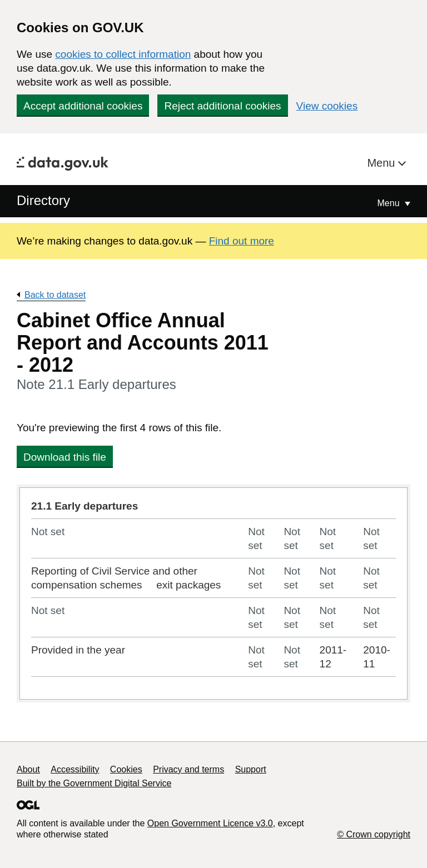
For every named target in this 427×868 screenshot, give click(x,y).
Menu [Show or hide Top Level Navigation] (390, 203)
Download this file (65, 457)
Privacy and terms (188, 769)
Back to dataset (55, 295)
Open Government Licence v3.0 (210, 823)
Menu (383, 163)
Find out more (242, 241)
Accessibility (75, 769)
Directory (43, 200)
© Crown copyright (374, 834)
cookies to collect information (123, 54)
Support (251, 769)
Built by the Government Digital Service (94, 783)
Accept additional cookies (83, 106)
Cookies (126, 769)
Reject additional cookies (222, 106)
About (28, 769)
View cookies (327, 106)
